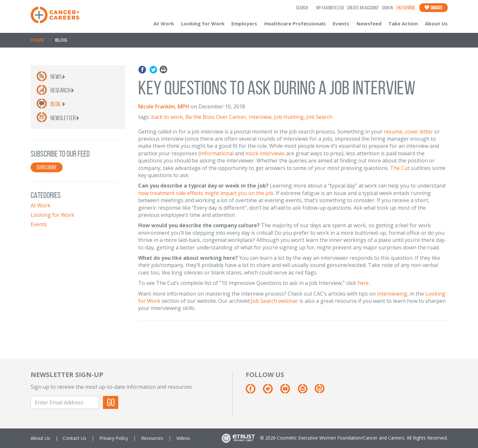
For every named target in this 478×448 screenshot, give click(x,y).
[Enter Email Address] (65, 402)
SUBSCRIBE (47, 167)
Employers (244, 23)
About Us (436, 23)
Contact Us (75, 438)
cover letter (419, 132)
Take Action (403, 23)
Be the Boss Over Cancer (216, 117)
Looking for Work (203, 23)
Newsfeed (369, 23)
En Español (406, 8)
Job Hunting (289, 117)
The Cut (400, 168)
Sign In (387, 8)
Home (37, 40)
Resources (152, 438)
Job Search (319, 117)
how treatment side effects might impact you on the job (206, 193)
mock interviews (265, 153)
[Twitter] (271, 391)
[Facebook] (254, 391)
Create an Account (363, 8)
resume (393, 132)
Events (341, 23)
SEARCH (302, 8)
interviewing (392, 294)
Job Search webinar (275, 301)
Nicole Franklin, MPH (164, 106)
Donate (434, 8)
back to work (167, 117)
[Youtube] (288, 391)
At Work (164, 23)
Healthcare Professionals (295, 23)
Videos (183, 438)
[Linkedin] (306, 391)
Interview (260, 117)
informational (217, 153)
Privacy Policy (114, 438)
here (363, 283)
